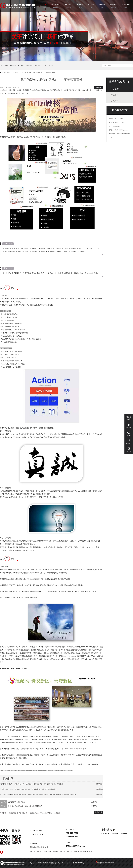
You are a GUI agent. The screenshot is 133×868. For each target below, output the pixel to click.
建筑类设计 (68, 6)
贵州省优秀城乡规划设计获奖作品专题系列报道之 (25, 806)
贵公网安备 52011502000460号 (105, 863)
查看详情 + (95, 802)
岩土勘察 (21, 65)
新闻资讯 (69, 851)
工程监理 (13, 65)
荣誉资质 (102, 6)
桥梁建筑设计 (34, 813)
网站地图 (90, 851)
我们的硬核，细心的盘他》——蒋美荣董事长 (39, 73)
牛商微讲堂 (105, 834)
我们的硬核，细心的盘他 (17, 802)
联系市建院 (126, 6)
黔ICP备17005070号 (78, 863)
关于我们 (83, 851)
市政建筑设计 (13, 813)
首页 (44, 6)
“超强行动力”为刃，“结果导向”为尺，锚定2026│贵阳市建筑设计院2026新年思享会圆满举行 (31, 784)
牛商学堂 (115, 834)
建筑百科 (115, 95)
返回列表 (99, 87)
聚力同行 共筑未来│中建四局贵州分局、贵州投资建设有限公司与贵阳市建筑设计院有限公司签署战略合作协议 (38, 795)
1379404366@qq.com (121, 130)
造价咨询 (29, 65)
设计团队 (91, 6)
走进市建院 (113, 6)
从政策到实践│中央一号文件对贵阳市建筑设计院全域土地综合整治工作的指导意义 (28, 789)
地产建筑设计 (24, 813)
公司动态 (18, 73)
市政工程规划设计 (47, 813)
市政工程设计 (55, 6)
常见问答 (115, 101)
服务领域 (80, 6)
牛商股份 (124, 834)
